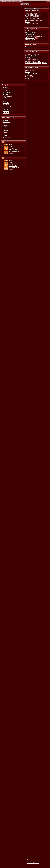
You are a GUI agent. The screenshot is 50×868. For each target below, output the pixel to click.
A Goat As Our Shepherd (34, 36)
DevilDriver (6, 122)
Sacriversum (29, 34)
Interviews (29, 44)
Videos (11, 153)
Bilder (4, 99)
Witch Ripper (30, 38)
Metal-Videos (30, 67)
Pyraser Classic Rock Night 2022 (36, 63)
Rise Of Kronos (30, 33)
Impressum (6, 108)
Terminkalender (14, 151)
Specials (5, 98)
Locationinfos (7, 105)
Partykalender (7, 96)
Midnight (28, 58)
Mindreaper (29, 75)
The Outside (29, 77)
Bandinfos (6, 103)
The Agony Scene (31, 74)
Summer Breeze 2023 (33, 59)
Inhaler (36, 23)
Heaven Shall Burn (32, 56)
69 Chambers (7, 127)
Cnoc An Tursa (30, 40)
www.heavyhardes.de (33, 863)
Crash (5, 132)
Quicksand (37, 15)
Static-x (36, 13)
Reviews (28, 28)
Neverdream (7, 137)
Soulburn (28, 31)
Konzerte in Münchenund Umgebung (33, 10)
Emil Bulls (29, 47)
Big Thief (36, 18)
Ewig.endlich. (30, 70)
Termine (5, 94)
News (10, 145)
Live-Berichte (30, 52)
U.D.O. (28, 79)
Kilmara (28, 72)
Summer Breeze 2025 (33, 54)
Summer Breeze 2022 (33, 61)
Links (4, 101)
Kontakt (5, 110)
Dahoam (5, 88)
